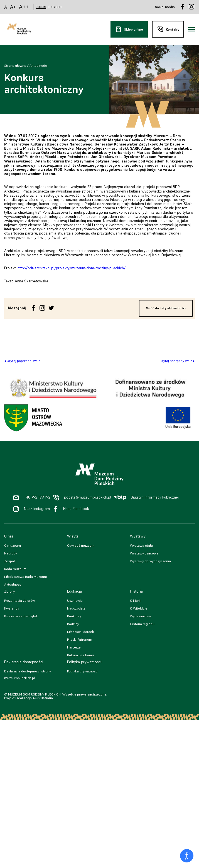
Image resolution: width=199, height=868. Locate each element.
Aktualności (39, 66)
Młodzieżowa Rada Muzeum (26, 577)
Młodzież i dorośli (80, 632)
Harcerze (74, 647)
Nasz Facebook (76, 509)
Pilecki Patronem (80, 639)
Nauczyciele (76, 608)
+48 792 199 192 (37, 497)
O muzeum (13, 545)
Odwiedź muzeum (81, 545)
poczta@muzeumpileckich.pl (88, 497)
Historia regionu (142, 624)
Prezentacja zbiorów (19, 601)
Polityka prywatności (83, 671)
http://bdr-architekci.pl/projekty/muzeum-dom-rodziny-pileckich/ (72, 268)
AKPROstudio (43, 698)
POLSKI (41, 7)
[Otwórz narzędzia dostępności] (187, 856)
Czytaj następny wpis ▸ (177, 361)
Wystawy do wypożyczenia (150, 561)
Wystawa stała (141, 545)
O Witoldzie (139, 608)
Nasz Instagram (37, 509)
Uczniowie (75, 601)
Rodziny (73, 624)
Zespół (9, 561)
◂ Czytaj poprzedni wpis (22, 361)
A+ (13, 7)
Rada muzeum (15, 569)
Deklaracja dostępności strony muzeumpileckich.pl (28, 675)
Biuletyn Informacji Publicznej (155, 497)
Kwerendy (12, 608)
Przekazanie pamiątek (21, 616)
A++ (24, 7)
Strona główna (15, 66)
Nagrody (11, 553)
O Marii (135, 601)
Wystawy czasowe (144, 553)
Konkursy (74, 616)
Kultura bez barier (81, 655)
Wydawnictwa (141, 616)
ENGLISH (55, 7)
